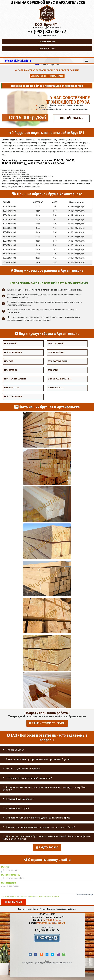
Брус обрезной (11, 370)
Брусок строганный (13, 397)
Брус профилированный (15, 379)
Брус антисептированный (60, 379)
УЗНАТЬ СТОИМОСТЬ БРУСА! (47, 723)
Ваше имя (5, 866)
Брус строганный (56, 344)
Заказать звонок (39, 76)
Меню (87, 60)
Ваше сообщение (8, 882)
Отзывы (43, 908)
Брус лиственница (56, 352)
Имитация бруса (12, 388)
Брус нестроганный (13, 352)
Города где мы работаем (66, 908)
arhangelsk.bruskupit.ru (18, 61)
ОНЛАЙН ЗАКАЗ (71, 118)
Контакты (51, 908)
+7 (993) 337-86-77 (47, 32)
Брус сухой (53, 370)
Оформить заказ (47, 49)
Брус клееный (10, 344)
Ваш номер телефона (10, 874)
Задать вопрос (56, 76)
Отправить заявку (13, 901)
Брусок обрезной (56, 388)
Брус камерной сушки (58, 361)
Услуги (36, 908)
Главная (21, 908)
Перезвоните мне (47, 42)
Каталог (29, 908)
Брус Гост (9, 361)
